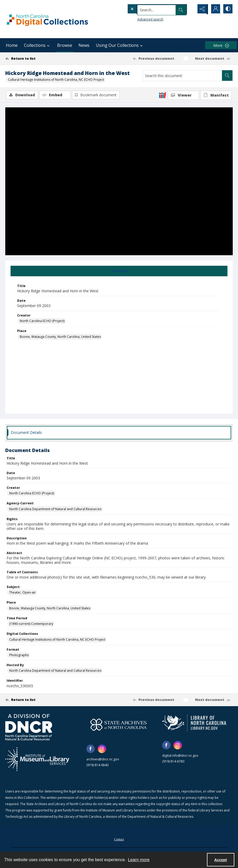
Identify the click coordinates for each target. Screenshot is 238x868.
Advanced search (140, 19)
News (84, 45)
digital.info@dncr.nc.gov (180, 756)
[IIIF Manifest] (216, 95)
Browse (65, 45)
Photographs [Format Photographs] (19, 655)
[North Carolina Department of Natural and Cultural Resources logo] (29, 727)
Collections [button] (37, 45)
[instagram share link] (102, 749)
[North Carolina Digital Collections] (47, 19)
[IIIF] (162, 95)
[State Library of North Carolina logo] (194, 723)
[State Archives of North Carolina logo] (118, 725)
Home (12, 45)
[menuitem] (119, 839)
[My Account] (214, 9)
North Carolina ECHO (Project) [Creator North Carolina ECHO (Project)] (42, 321)
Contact (119, 840)
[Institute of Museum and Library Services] (37, 759)
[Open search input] (188, 9)
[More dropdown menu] (221, 45)
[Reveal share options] (201, 9)
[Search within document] (227, 76)
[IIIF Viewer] (184, 95)
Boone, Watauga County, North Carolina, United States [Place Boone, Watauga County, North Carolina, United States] (60, 337)
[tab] (119, 271)
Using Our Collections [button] (120, 45)
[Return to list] (36, 58)
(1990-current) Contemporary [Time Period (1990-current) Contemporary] (31, 624)
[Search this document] (182, 76)
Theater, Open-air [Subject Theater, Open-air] (23, 593)
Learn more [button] (139, 860)
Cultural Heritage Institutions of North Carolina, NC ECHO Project (56, 80)
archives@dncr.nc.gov (103, 759)
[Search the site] (150, 9)
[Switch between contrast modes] (227, 9)
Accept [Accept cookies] (221, 860)
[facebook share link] (91, 749)
